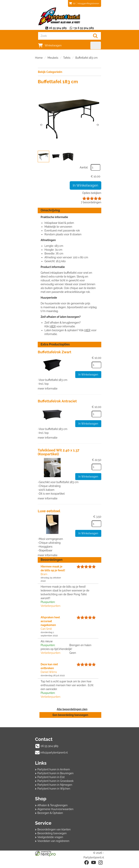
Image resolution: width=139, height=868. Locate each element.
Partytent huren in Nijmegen (55, 788)
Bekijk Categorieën (69, 72)
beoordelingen (91, 202)
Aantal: (84, 167)
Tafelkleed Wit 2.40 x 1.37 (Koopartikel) (59, 452)
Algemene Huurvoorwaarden (55, 812)
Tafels (67, 58)
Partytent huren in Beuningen (55, 777)
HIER (53, 326)
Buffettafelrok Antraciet (57, 401)
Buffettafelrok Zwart (55, 352)
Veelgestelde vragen (50, 840)
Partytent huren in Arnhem (54, 773)
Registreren (93, 3)
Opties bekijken (92, 193)
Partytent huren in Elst (51, 781)
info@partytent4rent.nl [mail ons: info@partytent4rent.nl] (54, 756)
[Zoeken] (95, 36)
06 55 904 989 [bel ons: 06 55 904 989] (49, 749)
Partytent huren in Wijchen (54, 792)
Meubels (53, 58)
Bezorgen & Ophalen (50, 816)
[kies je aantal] (96, 365)
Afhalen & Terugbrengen (52, 809)
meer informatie (48, 388)
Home (39, 58)
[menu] (96, 45)
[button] (42, 125)
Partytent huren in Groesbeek (55, 784)
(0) (72, 3)
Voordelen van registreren (53, 844)
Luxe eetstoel (49, 510)
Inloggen (82, 3)
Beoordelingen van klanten (54, 833)
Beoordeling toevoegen (52, 837)
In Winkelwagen (85, 185)
